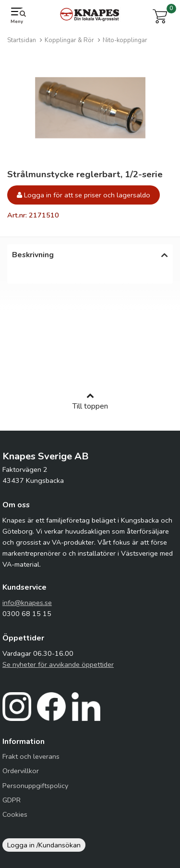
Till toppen (90, 406)
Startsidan (22, 40)
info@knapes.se (27, 607)
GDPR (12, 805)
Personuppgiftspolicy (35, 790)
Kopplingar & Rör (69, 40)
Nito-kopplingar (125, 40)
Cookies (15, 819)
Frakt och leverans (31, 761)
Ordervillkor (21, 776)
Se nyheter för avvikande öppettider (58, 669)
